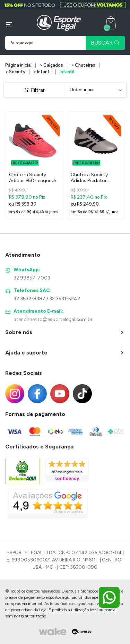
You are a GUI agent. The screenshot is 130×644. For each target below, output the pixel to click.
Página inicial (18, 65)
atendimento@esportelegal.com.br (53, 319)
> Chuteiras (83, 65)
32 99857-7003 (32, 278)
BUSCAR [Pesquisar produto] (105, 43)
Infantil (67, 72)
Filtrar (34, 90)
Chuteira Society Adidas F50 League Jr (33, 178)
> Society (15, 72)
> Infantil (42, 72)
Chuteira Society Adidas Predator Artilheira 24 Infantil (92, 178)
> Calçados (51, 65)
